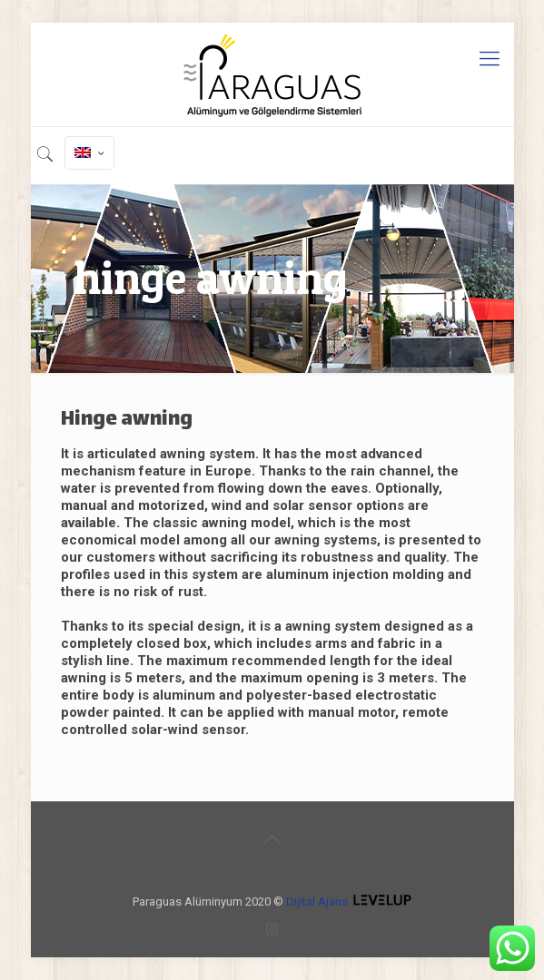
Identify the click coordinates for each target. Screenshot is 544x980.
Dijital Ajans (317, 902)
